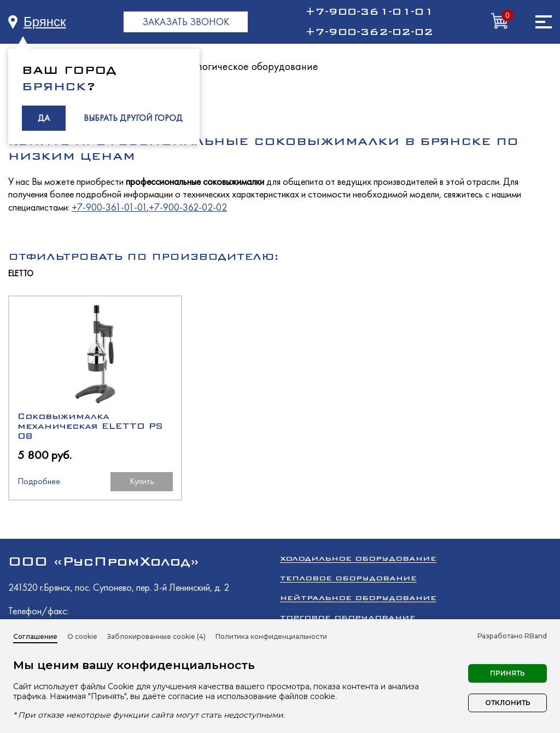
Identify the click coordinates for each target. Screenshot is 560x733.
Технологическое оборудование (245, 66)
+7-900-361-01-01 (369, 11)
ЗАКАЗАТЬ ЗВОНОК (186, 22)
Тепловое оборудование (348, 578)
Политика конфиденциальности (271, 636)
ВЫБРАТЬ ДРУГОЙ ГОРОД (133, 118)
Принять (507, 673)
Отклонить (508, 703)
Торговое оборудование (348, 617)
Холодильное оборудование (358, 558)
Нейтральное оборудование (358, 598)
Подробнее (39, 481)
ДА (44, 118)
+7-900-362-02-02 (369, 32)
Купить (142, 481)
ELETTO (21, 274)
